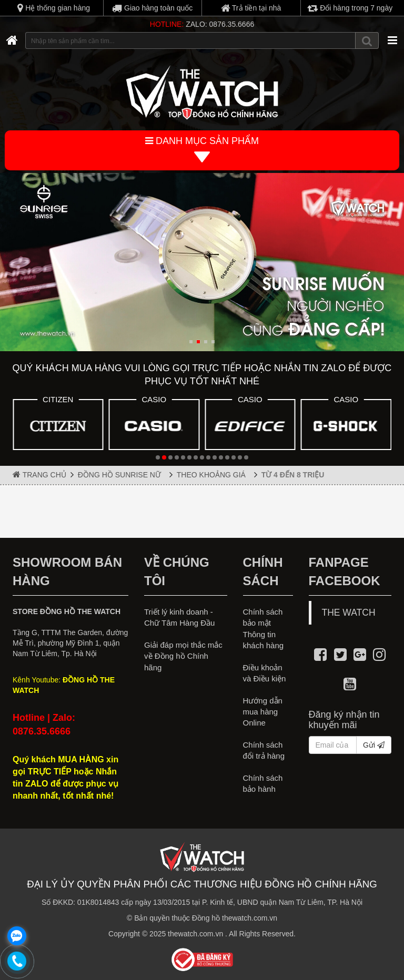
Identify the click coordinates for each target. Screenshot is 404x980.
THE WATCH (349, 612)
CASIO (154, 399)
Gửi (374, 745)
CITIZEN (58, 399)
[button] (191, 342)
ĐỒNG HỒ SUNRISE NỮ (122, 475)
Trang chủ (39, 474)
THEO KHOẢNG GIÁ (213, 475)
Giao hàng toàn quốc (152, 8)
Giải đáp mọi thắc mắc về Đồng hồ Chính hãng (183, 656)
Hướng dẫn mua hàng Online (263, 712)
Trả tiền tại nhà (251, 8)
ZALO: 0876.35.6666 (220, 24)
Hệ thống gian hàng (54, 8)
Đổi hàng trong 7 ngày (350, 8)
